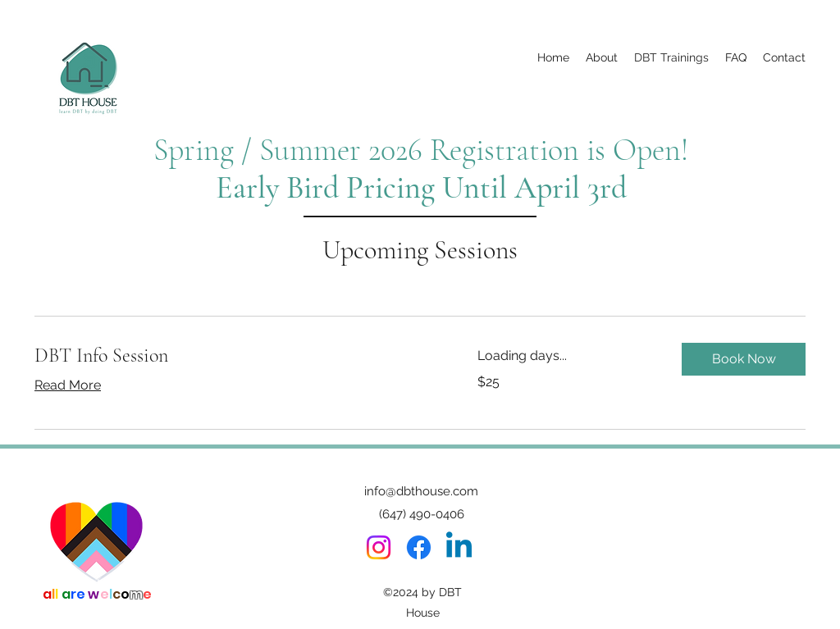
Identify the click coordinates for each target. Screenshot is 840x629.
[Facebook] (419, 547)
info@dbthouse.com (421, 491)
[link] (236, 356)
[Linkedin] (459, 547)
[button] (744, 359)
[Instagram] (379, 547)
